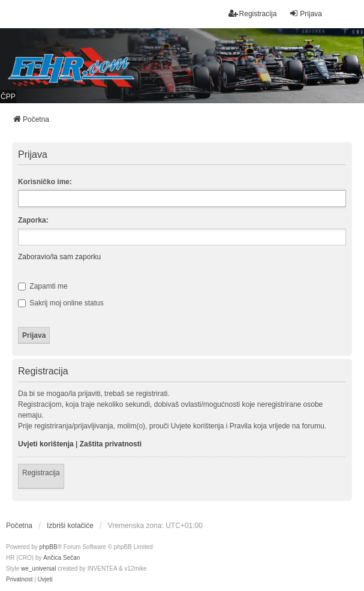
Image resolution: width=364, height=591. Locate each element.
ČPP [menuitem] (8, 97)
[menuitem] (19, 580)
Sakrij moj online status (61, 303)
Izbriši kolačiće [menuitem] (70, 526)
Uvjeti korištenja (46, 444)
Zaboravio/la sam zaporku (59, 257)
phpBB (49, 547)
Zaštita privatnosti (111, 444)
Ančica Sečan (61, 558)
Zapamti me (43, 286)
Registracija (41, 473)
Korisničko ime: (45, 182)
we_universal (38, 568)
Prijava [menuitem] (306, 13)
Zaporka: (33, 220)
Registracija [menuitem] (253, 13)
